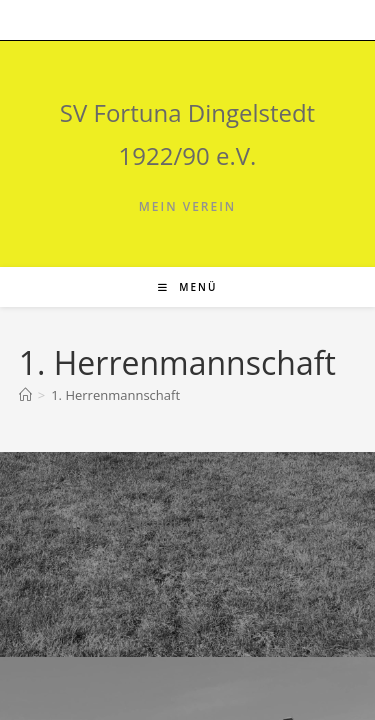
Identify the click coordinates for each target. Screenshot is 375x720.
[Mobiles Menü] (188, 287)
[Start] (25, 395)
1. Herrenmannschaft (115, 395)
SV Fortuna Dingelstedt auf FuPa (133, 524)
